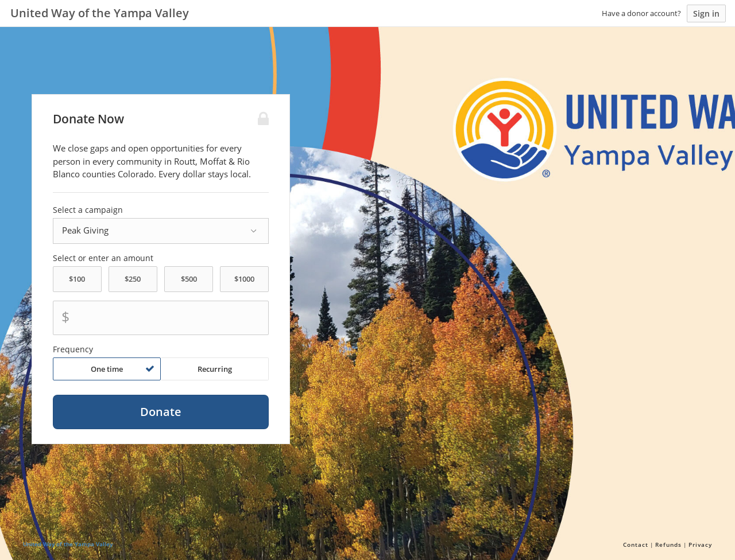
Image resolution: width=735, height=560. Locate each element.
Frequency (73, 349)
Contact (636, 545)
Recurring (215, 369)
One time (123, 369)
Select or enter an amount (103, 258)
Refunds (668, 545)
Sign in (706, 13)
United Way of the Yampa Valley (68, 544)
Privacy (700, 545)
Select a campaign (88, 210)
